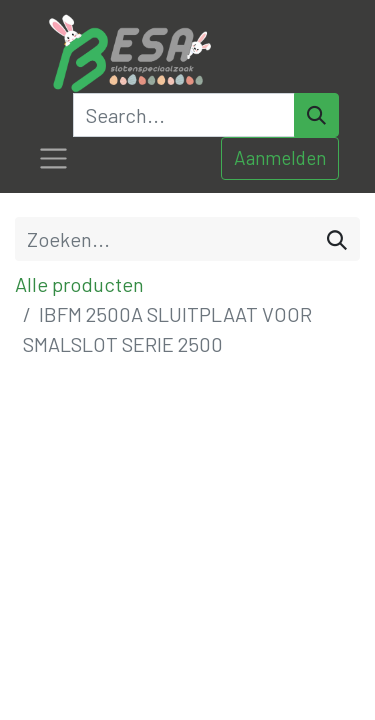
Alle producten (79, 284)
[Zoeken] (337, 239)
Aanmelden (280, 157)
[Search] (316, 115)
